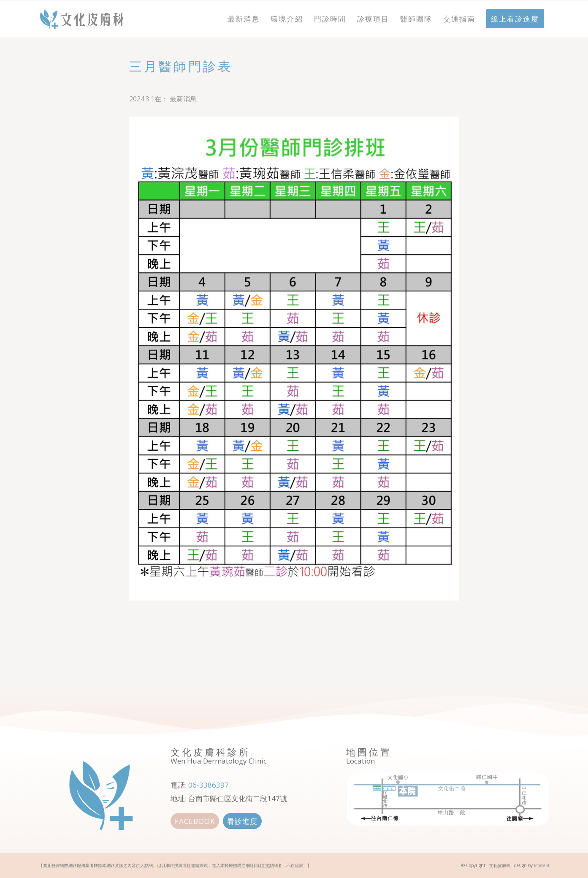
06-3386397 (209, 785)
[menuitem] (244, 19)
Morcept (542, 865)
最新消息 (183, 99)
